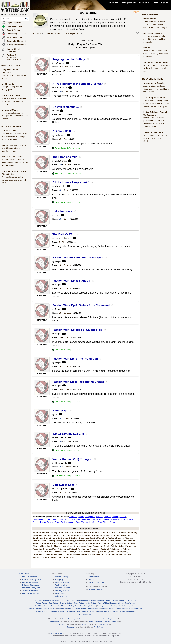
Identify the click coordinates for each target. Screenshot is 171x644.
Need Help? (144, 3)
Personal (47, 549)
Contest (48, 535)
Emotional (38, 538)
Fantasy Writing (122, 609)
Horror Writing (42, 611)
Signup (165, 3)
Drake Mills (60, 135)
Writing (46, 557)
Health (103, 541)
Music (50, 546)
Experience (84, 538)
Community (16, 34)
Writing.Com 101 (129, 3)
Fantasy (112, 538)
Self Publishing (62, 582)
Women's (37, 557)
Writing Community (127, 611)
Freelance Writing (42, 600)
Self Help (95, 552)
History (67, 441)
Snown (147, 48)
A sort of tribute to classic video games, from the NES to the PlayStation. (15, 163)
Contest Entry (59, 535)
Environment (64, 538)
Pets (55, 549)
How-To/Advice (67, 543)
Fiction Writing (42, 603)
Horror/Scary (53, 543)
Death (99, 535)
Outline (36, 522)
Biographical (83, 532)
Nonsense (98, 546)
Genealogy (80, 541)
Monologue (104, 519)
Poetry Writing (103, 603)
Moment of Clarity (10, 110)
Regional (105, 549)
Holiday (131, 541)
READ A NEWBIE (150, 15)
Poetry (43, 522)
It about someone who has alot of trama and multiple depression (155, 39)
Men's (36, 546)
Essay (62, 519)
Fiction (68, 519)
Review (64, 522)
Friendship (69, 541)
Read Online (63, 606)
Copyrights (61, 580)
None (89, 546)
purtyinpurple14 (62, 488)
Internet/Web (94, 543)
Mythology (68, 546)
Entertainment (50, 538)
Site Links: (24, 574)
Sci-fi (66, 219)
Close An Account (31, 593)
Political (73, 549)
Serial (89, 522)
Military (67, 165)
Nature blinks (150, 19)
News (83, 546)
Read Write (92, 611)
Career (103, 532)
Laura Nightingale (63, 238)
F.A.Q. (91, 580)
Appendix (73, 517)
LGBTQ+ (105, 543)
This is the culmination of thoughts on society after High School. (15, 116)
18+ (60, 91)
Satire (71, 552)
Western (127, 554)
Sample (72, 522)
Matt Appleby (61, 88)
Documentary (39, 519)
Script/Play (81, 522)
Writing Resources (16, 45)
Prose (57, 522)
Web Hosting (61, 585)
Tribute (115, 554)
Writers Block (84, 600)
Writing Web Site (49, 609)
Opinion (114, 546)
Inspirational (81, 543)
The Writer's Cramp (11, 95)
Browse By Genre (16, 41)
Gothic (96, 541)
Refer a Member (30, 577)
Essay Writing (79, 603)
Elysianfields (61, 438)
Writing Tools (113, 611)
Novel (123, 519)
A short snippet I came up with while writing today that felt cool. (156, 68)
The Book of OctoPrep (154, 132)
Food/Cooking (48, 541)
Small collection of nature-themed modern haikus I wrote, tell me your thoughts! (156, 25)
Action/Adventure (41, 532)
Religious (127, 549)
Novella (130, 519)
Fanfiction (102, 538)
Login (155, 3)
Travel (107, 554)
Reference (95, 549)
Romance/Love (61, 552)
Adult (61, 532)
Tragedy (85, 554)
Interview (76, 519)
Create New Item (14, 26)
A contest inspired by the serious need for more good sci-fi (14, 180)
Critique (123, 517)
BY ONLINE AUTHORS (11, 127)
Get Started (113, 3)
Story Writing (130, 603)
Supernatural (39, 554)
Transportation (97, 554)
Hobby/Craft (121, 541)
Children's (112, 532)
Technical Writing (117, 603)
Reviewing (48, 552)
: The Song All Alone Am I (155, 98)
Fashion (120, 538)
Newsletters (61, 593)
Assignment (90, 517)
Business (95, 532)
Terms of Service (30, 590)
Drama (67, 67)
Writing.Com (56, 557)
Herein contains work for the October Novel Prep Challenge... (156, 138)
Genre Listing (62, 577)
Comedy (67, 265)
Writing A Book (117, 606)
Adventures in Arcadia (12, 157)
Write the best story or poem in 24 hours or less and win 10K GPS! (14, 101)
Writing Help (62, 609)
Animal (68, 532)
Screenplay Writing (56, 611)
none (57, 215)
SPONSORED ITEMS (10, 65)
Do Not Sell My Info (31, 588)
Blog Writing (54, 603)
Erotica (74, 538)
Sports (112, 552)
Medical (120, 543)
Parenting (37, 549)
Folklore (37, 541)
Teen (60, 554)
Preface (50, 522)
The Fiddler (60, 186)
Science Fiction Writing (77, 609)
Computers (38, 535)
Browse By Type (16, 37)
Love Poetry (131, 600)
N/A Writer (60, 63)
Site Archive (61, 596)
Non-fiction (115, 519)
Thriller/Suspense (72, 554)
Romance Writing (94, 609)
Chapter (107, 517)
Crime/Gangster (74, 535)
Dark (66, 190)
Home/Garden (39, 543)
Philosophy (63, 549)
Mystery (58, 546)
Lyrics (96, 519)
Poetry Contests (35, 609)
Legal (112, 543)
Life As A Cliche (9, 131)
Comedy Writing (136, 609)
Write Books (81, 611)
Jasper (58, 261)
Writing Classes (63, 588)
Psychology (83, 549)
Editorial (54, 519)
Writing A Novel (130, 606)
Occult (106, 546)
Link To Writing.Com (32, 580)
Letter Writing (91, 603)
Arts (74, 532)
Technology (52, 554)
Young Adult (69, 557)
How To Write (70, 611)
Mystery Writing (108, 609)
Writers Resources (57, 600)
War (63, 115)
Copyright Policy (30, 582)
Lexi (57, 111)
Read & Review (14, 30)
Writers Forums (72, 600)
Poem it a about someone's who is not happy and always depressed (156, 54)
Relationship (116, 549)
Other (112, 522)
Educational (126, 535)
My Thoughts (8, 84)
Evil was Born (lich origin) (14, 145)
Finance (129, 538)
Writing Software (89, 606)
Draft (48, 519)
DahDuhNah (61, 161)
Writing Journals (104, 606)
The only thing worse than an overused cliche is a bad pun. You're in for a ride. (14, 137)
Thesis (106, 522)
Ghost (89, 541)
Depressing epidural (153, 33)
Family (93, 538)
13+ (60, 67)
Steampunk (122, 552)
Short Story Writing (42, 606)
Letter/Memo (87, 519)
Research (37, 552)
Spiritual (104, 552)
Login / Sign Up (14, 23)
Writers (54, 606)
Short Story (97, 522)
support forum (95, 589)
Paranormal (131, 546)
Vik (56, 414)
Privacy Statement (31, 585)
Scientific (85, 552)
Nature (77, 546)
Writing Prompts (63, 590)
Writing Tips (102, 611)
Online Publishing (112, 600)
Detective (107, 535)
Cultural (86, 535)
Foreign (59, 541)
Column (115, 517)
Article (81, 517)
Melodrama (129, 543)
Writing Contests (75, 606)
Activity (54, 532)
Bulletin (99, 517)
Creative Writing (66, 603)
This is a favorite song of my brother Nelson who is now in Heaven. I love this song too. (156, 103)
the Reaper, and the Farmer (156, 62)
